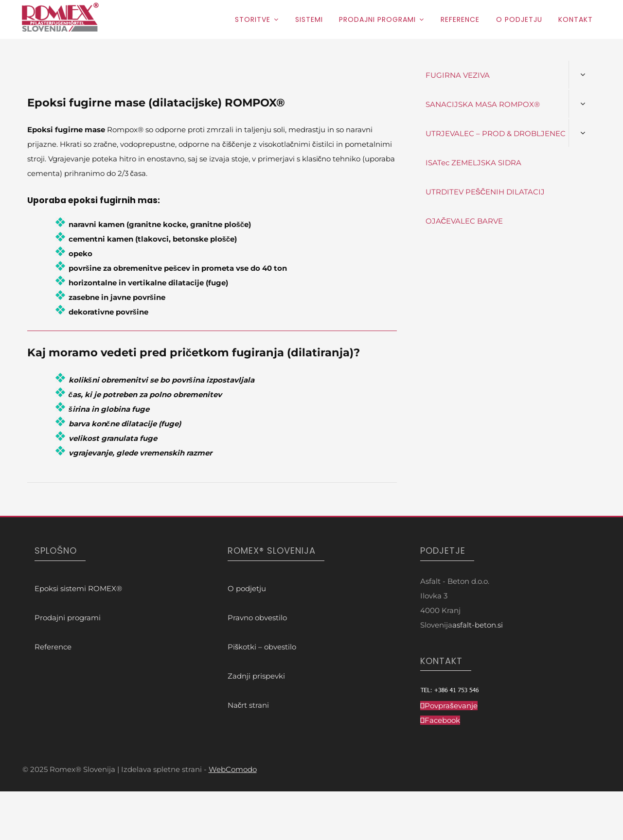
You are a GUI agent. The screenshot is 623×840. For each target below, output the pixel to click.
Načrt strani (249, 705)
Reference (460, 19)
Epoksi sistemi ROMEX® (78, 588)
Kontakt (576, 19)
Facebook (442, 720)
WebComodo (233, 769)
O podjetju (519, 19)
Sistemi (309, 19)
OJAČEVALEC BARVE (464, 221)
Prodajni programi (377, 19)
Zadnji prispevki (256, 676)
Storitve (253, 19)
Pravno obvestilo (257, 618)
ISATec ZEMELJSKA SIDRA (473, 163)
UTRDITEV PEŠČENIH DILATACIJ (485, 192)
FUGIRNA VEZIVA (458, 75)
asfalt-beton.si (478, 625)
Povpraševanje (451, 706)
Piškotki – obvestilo (262, 647)
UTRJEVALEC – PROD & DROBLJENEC (496, 133)
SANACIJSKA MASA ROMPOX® (483, 104)
